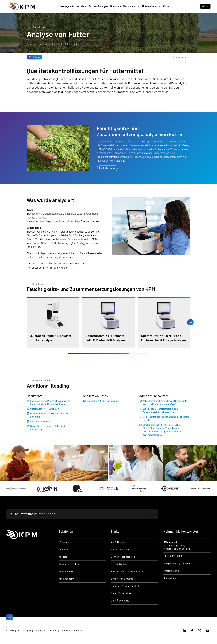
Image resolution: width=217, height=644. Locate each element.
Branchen (116, 6)
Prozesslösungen (98, 6)
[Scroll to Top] (10, 617)
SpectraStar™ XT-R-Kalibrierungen (50, 268)
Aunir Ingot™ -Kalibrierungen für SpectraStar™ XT (58, 264)
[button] (131, 6)
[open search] (196, 6)
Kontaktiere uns (107, 168)
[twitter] (200, 631)
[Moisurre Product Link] (53, 322)
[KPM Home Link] (22, 534)
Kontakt (167, 6)
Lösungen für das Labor (73, 6)
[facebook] (192, 631)
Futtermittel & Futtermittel (66, 44)
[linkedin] (184, 631)
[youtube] (207, 631)
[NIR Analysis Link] (35, 57)
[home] (22, 6)
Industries (44, 44)
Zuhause (31, 44)
